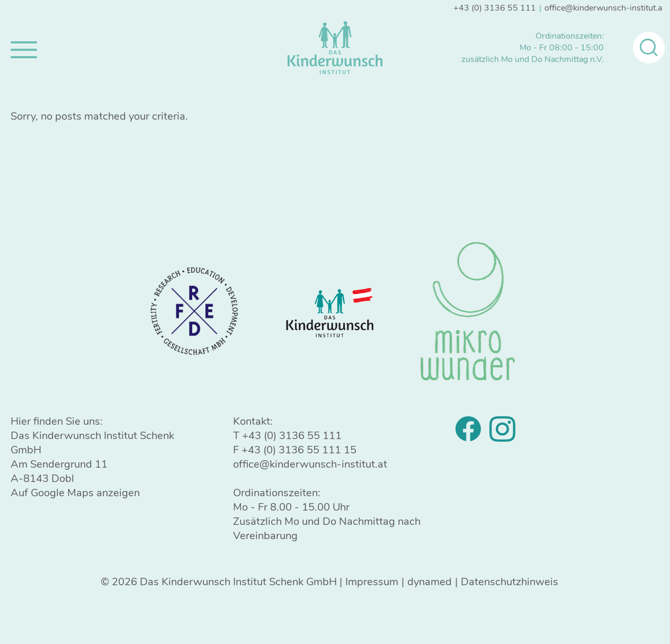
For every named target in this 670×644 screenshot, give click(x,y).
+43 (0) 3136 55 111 (495, 8)
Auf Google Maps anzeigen (75, 493)
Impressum (372, 582)
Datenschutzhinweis (510, 582)
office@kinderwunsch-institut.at (605, 8)
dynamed (430, 582)
